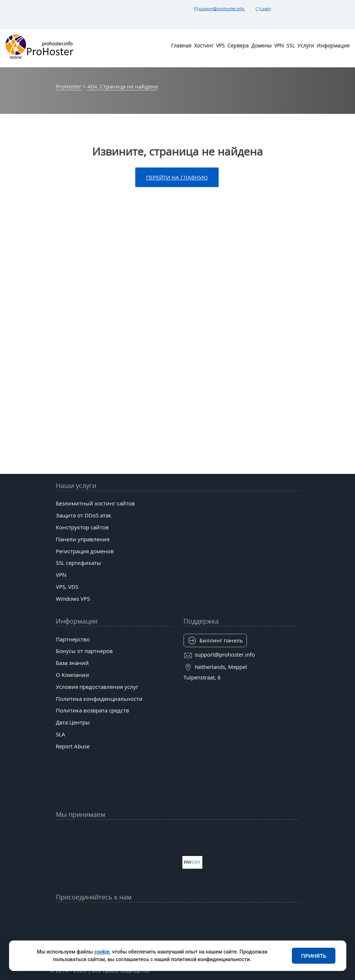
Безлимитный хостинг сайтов (95, 503)
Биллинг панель (221, 640)
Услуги (306, 46)
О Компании (73, 675)
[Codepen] (257, 933)
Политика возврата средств (92, 710)
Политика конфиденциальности (99, 699)
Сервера (238, 46)
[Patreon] (257, 915)
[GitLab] (125, 933)
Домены (261, 46)
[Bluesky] (204, 915)
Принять (314, 956)
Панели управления (83, 539)
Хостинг (204, 46)
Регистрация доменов (85, 551)
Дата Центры (73, 722)
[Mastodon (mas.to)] (98, 933)
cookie (102, 952)
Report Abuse (73, 746)
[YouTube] (98, 915)
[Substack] (204, 933)
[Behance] (177, 933)
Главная (181, 46)
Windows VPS (73, 599)
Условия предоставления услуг (97, 687)
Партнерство (73, 639)
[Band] (230, 915)
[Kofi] (230, 933)
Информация (333, 46)
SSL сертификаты (79, 563)
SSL (291, 46)
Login (263, 9)
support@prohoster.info (219, 9)
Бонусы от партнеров (84, 651)
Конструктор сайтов (82, 527)
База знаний (72, 663)
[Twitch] (151, 933)
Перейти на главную (177, 177)
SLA (61, 734)
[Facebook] (125, 915)
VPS (220, 46)
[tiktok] (177, 915)
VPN (279, 46)
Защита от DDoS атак (84, 515)
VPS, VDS (67, 587)
